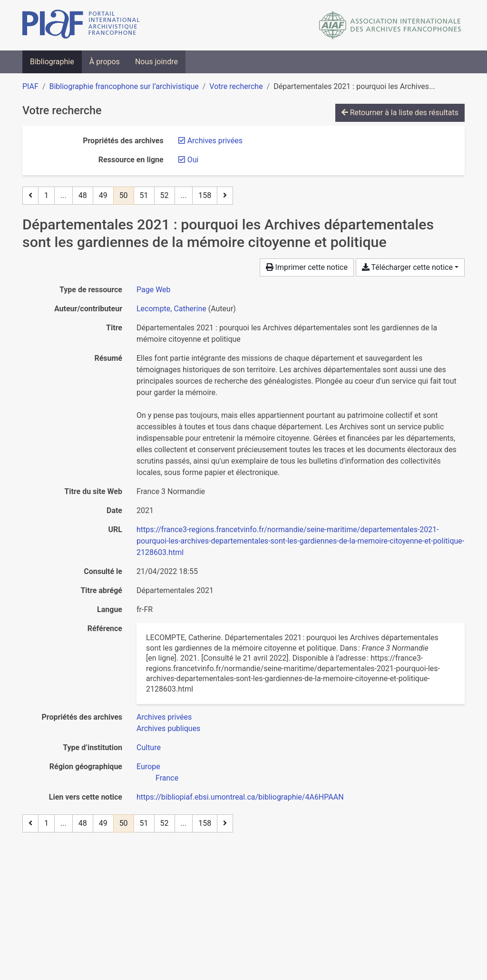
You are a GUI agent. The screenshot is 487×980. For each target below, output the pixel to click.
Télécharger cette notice (407, 267)
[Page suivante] (225, 196)
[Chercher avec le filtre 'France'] (167, 778)
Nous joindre (156, 62)
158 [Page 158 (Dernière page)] (205, 195)
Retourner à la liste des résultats (400, 113)
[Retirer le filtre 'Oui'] (193, 160)
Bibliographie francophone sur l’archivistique (124, 86)
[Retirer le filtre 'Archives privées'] (215, 141)
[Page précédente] (30, 196)
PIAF (30, 86)
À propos (105, 62)
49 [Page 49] (103, 195)
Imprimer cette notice (307, 267)
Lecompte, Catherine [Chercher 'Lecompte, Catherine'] (171, 309)
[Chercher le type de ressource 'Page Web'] (154, 290)
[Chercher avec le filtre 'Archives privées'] (164, 717)
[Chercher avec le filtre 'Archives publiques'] (168, 728)
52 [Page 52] (165, 195)
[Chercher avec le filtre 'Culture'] (149, 747)
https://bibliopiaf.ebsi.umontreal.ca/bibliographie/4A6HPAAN (240, 797)
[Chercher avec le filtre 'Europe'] (148, 767)
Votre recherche (236, 86)
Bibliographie (52, 62)
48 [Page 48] (83, 195)
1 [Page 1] (46, 195)
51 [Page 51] (144, 195)
